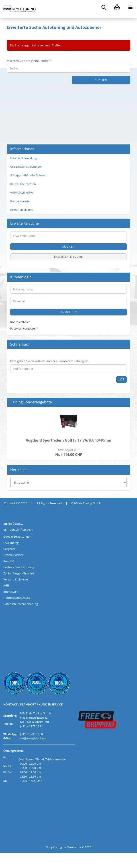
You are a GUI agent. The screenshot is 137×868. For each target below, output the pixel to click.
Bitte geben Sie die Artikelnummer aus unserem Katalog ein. (50, 361)
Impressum (11, 592)
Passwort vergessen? (24, 328)
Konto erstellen (20, 322)
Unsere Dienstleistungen (26, 167)
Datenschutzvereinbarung (21, 604)
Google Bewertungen (17, 536)
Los (122, 379)
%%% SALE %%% (21, 192)
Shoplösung (54, 847)
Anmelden (69, 312)
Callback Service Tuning (19, 567)
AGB (6, 585)
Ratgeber (9, 549)
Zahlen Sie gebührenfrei (19, 573)
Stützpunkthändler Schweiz (28, 175)
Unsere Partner (13, 555)
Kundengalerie (20, 201)
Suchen (101, 80)
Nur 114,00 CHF (69, 452)
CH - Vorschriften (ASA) (18, 530)
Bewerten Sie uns (22, 210)
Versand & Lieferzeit (16, 579)
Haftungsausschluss (17, 598)
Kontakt (9, 561)
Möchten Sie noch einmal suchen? (29, 61)
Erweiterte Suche (68, 257)
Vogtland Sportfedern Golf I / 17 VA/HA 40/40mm (69, 440)
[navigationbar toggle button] (130, 7)
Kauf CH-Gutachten (23, 184)
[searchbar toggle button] (104, 7)
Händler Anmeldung (24, 158)
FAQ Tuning (11, 543)
